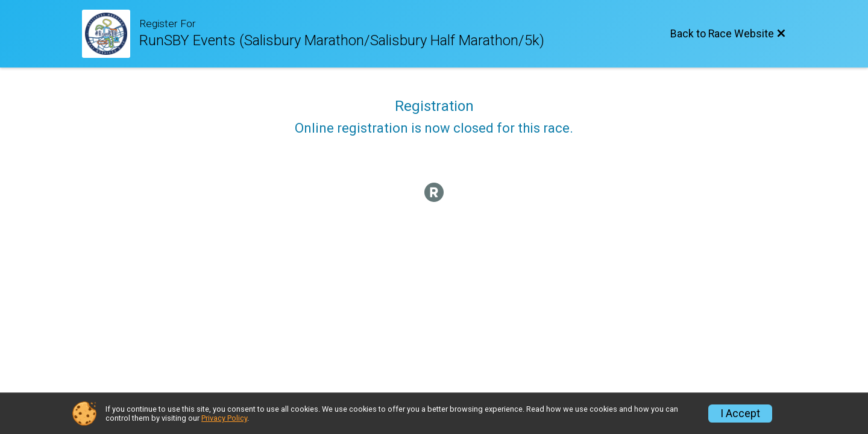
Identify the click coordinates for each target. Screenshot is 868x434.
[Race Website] (111, 34)
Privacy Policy (224, 418)
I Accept (740, 414)
